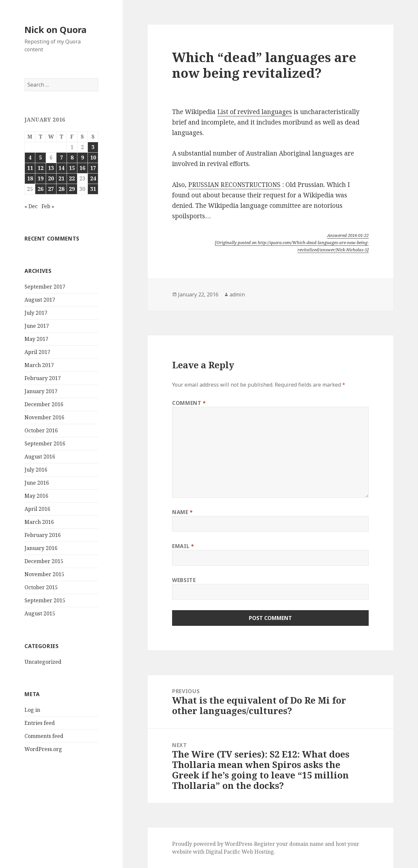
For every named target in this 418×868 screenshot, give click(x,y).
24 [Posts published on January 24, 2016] (93, 178)
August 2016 (40, 457)
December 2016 (44, 404)
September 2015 (45, 600)
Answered (348, 235)
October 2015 (41, 587)
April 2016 (37, 509)
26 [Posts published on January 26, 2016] (40, 189)
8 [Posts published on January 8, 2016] (72, 158)
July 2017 (36, 313)
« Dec (31, 206)
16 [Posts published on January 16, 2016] (82, 168)
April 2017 (37, 352)
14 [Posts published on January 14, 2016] (61, 168)
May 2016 (36, 496)
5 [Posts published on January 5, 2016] (40, 158)
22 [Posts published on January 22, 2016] (72, 178)
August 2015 (40, 613)
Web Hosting (258, 852)
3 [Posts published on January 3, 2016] (93, 147)
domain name (306, 844)
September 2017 (45, 287)
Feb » (48, 206)
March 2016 (39, 522)
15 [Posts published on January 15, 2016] (72, 168)
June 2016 (37, 483)
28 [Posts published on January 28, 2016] (61, 189)
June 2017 (37, 326)
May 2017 (36, 339)
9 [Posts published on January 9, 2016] (82, 158)
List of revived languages (255, 112)
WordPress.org (43, 749)
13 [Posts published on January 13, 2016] (51, 168)
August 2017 (40, 300)
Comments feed (44, 736)
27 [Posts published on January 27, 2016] (51, 189)
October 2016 (41, 430)
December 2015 (44, 561)
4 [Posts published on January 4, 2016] (30, 158)
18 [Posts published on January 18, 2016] (30, 178)
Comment (189, 403)
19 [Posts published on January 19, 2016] (40, 178)
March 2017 (39, 365)
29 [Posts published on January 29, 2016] (72, 189)
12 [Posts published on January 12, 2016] (40, 168)
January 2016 (41, 548)
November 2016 (44, 417)
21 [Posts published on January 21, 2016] (61, 178)
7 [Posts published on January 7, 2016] (62, 158)
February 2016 (43, 535)
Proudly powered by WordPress (212, 844)
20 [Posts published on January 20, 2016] (51, 178)
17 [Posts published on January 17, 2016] (93, 168)
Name (183, 512)
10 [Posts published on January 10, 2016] (93, 158)
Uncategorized (43, 662)
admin (237, 294)
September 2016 (45, 443)
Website (184, 580)
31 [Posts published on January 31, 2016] (93, 189)
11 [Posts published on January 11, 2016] (30, 168)
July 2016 (36, 470)
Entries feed (40, 723)
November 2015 (44, 574)
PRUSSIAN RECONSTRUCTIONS (234, 185)
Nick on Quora (56, 30)
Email (183, 546)
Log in (32, 710)
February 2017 (43, 378)
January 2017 (41, 391)
